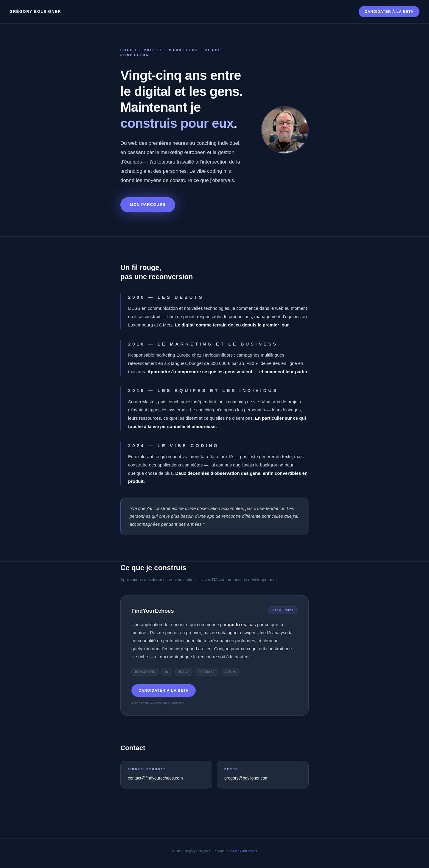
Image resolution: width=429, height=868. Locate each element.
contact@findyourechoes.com (155, 778)
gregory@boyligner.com (246, 778)
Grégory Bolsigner (35, 11)
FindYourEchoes (245, 851)
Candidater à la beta (389, 12)
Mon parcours (148, 204)
